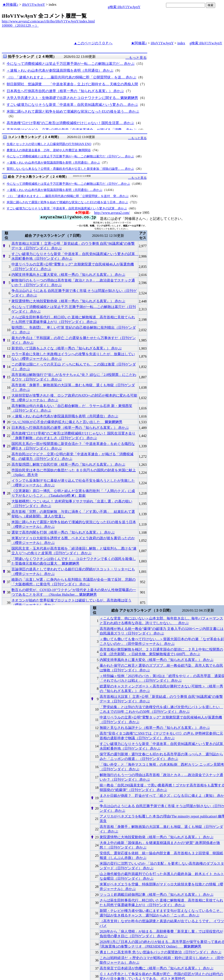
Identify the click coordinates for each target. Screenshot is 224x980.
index (181, 43)
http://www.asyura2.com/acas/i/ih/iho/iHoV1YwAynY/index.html (48, 21)
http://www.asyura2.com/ (112, 213)
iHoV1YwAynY (34, 5)
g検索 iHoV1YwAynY (124, 7)
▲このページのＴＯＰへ (93, 43)
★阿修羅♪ (10, 5)
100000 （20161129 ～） (20, 25)
